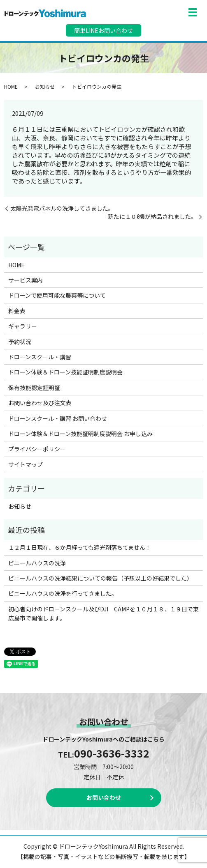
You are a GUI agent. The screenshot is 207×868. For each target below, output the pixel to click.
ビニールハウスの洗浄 (37, 563)
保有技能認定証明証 (34, 388)
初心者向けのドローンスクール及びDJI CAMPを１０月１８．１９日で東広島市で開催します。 (103, 613)
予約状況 (20, 342)
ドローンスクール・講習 (40, 357)
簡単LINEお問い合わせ (103, 30)
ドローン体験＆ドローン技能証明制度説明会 (65, 372)
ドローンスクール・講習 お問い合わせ (58, 418)
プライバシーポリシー (37, 449)
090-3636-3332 (112, 753)
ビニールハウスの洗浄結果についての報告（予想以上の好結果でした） (100, 578)
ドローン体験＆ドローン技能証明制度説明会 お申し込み (80, 434)
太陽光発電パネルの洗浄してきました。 (62, 208)
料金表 (17, 311)
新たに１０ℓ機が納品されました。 (152, 217)
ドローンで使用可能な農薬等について (57, 295)
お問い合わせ (104, 797)
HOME (11, 86)
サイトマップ (26, 464)
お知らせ (45, 86)
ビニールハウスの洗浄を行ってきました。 (63, 593)
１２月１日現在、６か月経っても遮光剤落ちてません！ (80, 547)
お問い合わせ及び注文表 (40, 403)
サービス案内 (26, 280)
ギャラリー (23, 326)
